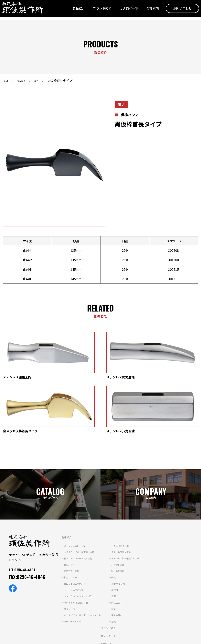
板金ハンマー (68, 525)
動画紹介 (102, 592)
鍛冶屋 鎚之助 (126, 532)
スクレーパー (68, 557)
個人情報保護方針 (14, 639)
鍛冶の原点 (124, 563)
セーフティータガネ (72, 570)
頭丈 (47, 80)
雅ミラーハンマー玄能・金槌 (77, 506)
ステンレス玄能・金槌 (73, 494)
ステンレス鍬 (126, 513)
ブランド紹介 (96, 10)
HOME (7, 80)
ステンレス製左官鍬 (130, 500)
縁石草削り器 (126, 519)
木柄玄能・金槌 (69, 519)
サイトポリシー (40, 639)
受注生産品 (124, 551)
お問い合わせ (176, 10)
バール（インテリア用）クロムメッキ (83, 563)
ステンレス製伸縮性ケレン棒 (135, 506)
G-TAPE (122, 538)
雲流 (120, 570)
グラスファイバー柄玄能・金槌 (79, 500)
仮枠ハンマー (68, 513)
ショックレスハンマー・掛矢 (77, 544)
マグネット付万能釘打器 (75, 551)
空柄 (120, 544)
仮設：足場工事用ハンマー (76, 532)
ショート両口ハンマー (73, 538)
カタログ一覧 (123, 10)
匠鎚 (120, 525)
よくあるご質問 (107, 607)
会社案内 (147, 10)
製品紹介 (73, 10)
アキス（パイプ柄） (130, 494)
